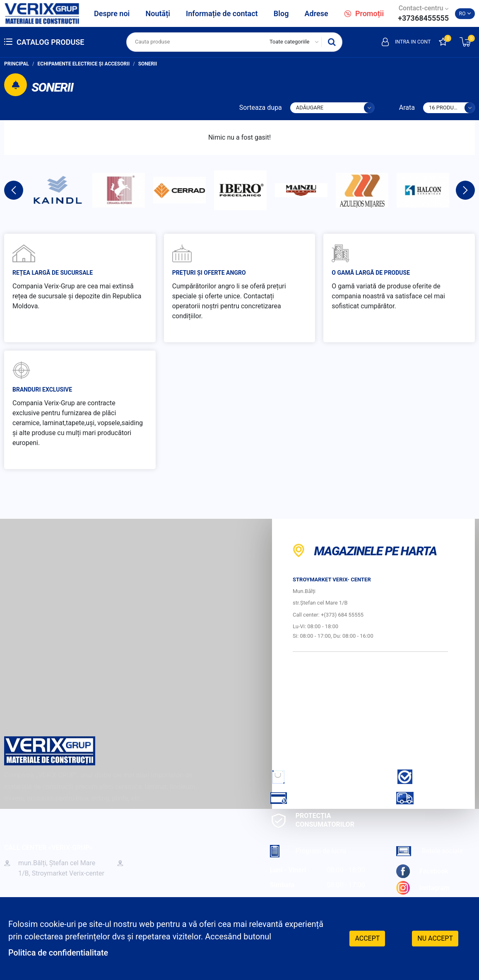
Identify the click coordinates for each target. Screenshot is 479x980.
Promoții (364, 13)
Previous (14, 190)
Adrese (317, 13)
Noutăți (158, 13)
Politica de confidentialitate (59, 953)
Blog (281, 13)
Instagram (423, 888)
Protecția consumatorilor (312, 820)
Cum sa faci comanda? (321, 777)
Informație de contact (222, 13)
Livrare (422, 798)
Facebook (422, 871)
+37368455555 (423, 18)
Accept (367, 938)
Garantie (425, 777)
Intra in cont (405, 42)
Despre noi (112, 13)
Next (465, 190)
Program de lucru (308, 851)
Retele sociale (430, 851)
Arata (407, 108)
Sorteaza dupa (261, 108)
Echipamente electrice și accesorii (84, 64)
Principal (17, 64)
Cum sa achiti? (308, 798)
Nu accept (435, 938)
